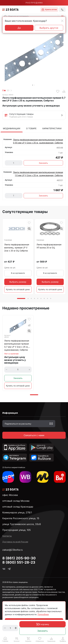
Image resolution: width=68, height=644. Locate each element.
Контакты (7, 536)
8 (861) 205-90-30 (19, 558)
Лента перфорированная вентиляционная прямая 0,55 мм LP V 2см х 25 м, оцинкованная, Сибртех (38, 141)
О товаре (31, 128)
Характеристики (52, 128)
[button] (62, 16)
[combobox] (30, 16)
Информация (10, 413)
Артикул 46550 (8, 95)
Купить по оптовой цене (18, 289)
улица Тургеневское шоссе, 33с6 (22, 524)
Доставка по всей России (15, 542)
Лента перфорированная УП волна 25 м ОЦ (49, 246)
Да (19, 28)
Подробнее (43, 614)
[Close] (62, 21)
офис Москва (10, 495)
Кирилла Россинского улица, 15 (21, 518)
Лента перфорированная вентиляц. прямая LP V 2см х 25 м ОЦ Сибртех (17, 248)
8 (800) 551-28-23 (19, 562)
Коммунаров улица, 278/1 (17, 512)
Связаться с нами (34, 435)
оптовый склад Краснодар (18, 507)
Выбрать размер (18, 282)
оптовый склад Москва (16, 501)
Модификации (12, 128)
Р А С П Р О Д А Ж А (34, 3)
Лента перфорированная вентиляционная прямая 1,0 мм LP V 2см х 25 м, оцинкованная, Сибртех (38, 174)
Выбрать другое (49, 28)
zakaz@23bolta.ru (12, 550)
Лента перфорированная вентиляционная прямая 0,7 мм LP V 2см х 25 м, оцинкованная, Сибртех (17, 345)
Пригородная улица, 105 (17, 530)
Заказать (43, 631)
